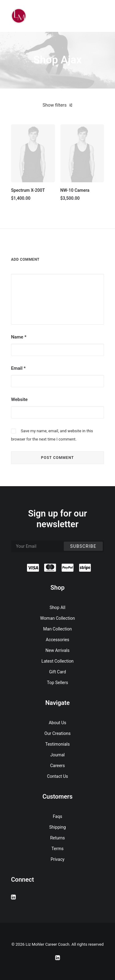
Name (19, 337)
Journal (57, 755)
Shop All (57, 607)
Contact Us (57, 776)
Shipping (57, 827)
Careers (57, 766)
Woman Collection (58, 618)
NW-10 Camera (75, 190)
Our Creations (57, 733)
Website (19, 399)
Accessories (57, 640)
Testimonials (58, 744)
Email (18, 368)
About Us (57, 723)
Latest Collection (57, 661)
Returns (57, 838)
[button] (33, 153)
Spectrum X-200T (28, 190)
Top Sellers (57, 683)
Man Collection (57, 629)
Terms (57, 849)
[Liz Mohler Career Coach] (19, 16)
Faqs (57, 816)
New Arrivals (57, 650)
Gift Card (57, 672)
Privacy (57, 859)
